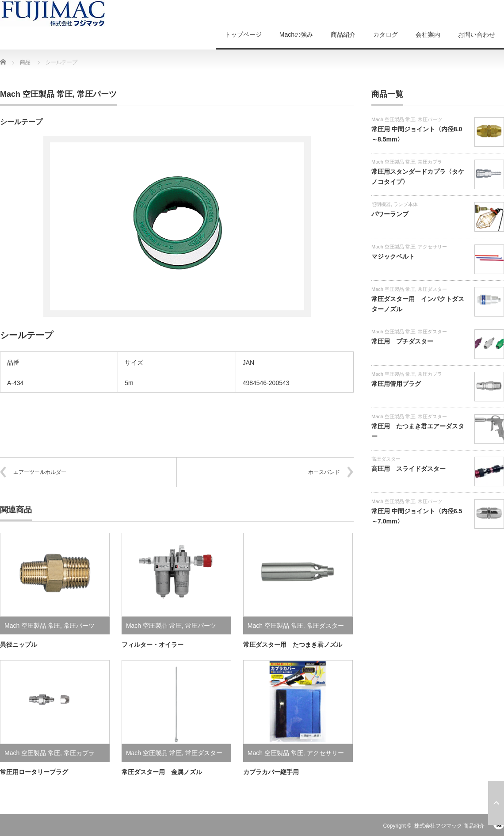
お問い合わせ (477, 34)
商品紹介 (343, 34)
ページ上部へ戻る (496, 803)
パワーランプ (390, 214)
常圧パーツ (97, 94)
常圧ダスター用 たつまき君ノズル (293, 645)
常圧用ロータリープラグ (34, 772)
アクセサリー (325, 753)
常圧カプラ (79, 753)
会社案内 (428, 34)
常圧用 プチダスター (402, 341)
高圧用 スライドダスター (409, 469)
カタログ (386, 34)
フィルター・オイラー (153, 645)
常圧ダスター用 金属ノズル (162, 772)
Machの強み (296, 34)
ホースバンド (324, 472)
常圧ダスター (325, 626)
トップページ (243, 34)
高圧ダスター (386, 459)
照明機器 (381, 204)
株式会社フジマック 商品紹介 (449, 826)
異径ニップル (19, 645)
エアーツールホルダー (40, 472)
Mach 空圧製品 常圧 (36, 94)
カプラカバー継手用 (271, 772)
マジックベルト (393, 256)
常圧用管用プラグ (396, 384)
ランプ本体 (406, 204)
